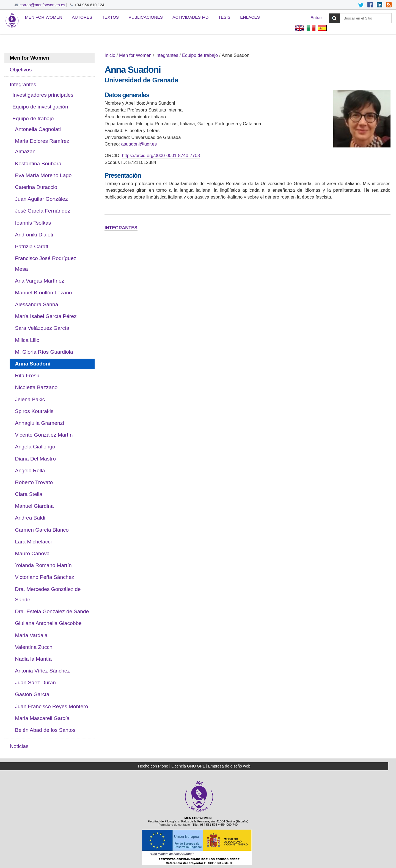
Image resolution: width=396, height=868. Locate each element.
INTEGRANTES (121, 228)
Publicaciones (146, 17)
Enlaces (250, 17)
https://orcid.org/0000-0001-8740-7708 (161, 156)
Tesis (224, 17)
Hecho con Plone (153, 766)
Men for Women (44, 17)
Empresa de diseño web (229, 766)
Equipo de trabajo (200, 55)
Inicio (110, 55)
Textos (110, 17)
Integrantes (167, 55)
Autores (82, 17)
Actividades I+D (190, 17)
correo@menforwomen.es (42, 5)
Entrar (316, 17)
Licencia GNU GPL (188, 766)
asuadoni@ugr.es (139, 144)
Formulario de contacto (174, 825)
